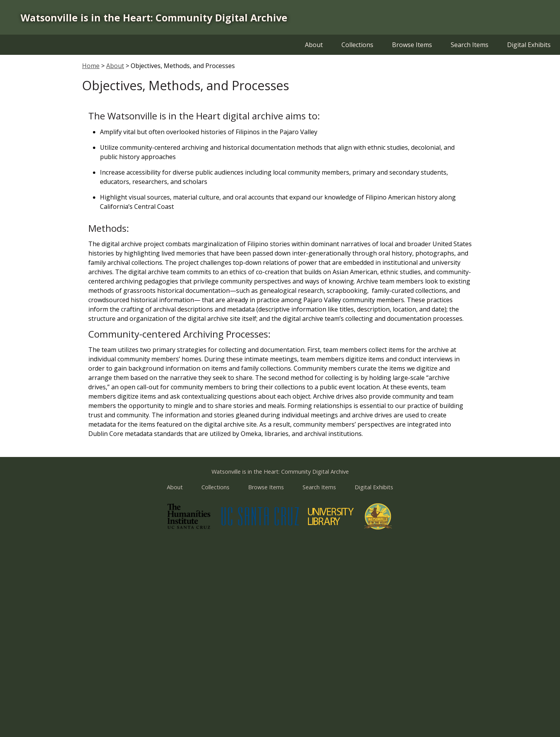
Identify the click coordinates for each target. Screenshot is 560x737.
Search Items (470, 45)
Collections (357, 45)
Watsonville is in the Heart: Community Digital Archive (154, 18)
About (314, 45)
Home (91, 66)
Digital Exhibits (529, 45)
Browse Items (412, 45)
